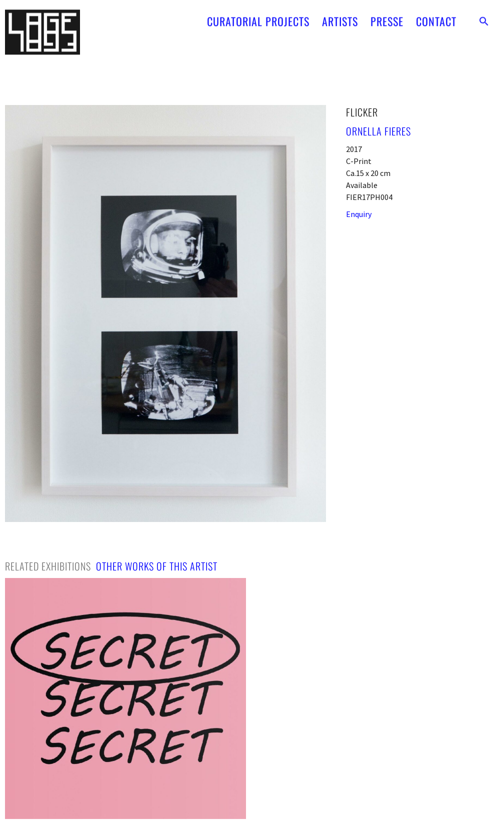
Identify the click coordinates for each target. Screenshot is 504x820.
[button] (484, 16)
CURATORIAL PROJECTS (258, 16)
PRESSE (387, 16)
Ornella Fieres (378, 131)
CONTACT (436, 16)
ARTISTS (340, 16)
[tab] (48, 566)
